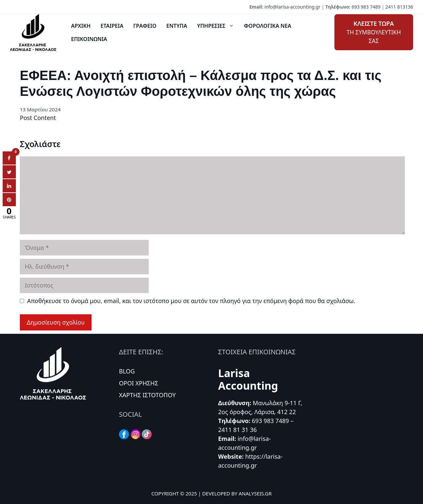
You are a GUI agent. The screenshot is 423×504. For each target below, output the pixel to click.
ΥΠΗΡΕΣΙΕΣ (218, 26)
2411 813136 (399, 7)
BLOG (127, 371)
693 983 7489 (366, 7)
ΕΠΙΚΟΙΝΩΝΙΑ (89, 39)
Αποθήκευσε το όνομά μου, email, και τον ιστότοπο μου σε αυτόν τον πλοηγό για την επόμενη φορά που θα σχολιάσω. (191, 301)
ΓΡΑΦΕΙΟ (145, 26)
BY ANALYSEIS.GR (251, 493)
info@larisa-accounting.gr (292, 7)
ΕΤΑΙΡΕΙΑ (112, 26)
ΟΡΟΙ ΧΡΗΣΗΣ (139, 383)
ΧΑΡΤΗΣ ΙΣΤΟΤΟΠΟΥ (147, 395)
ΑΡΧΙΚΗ (81, 26)
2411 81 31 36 (237, 430)
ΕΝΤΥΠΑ (177, 26)
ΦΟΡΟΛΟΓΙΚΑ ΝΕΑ (268, 26)
